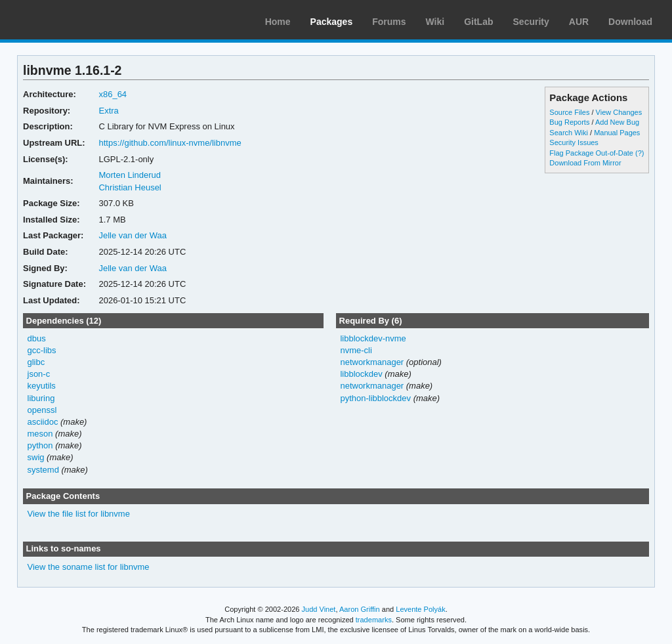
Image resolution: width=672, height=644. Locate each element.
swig (36, 457)
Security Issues (574, 142)
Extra (108, 111)
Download (630, 22)
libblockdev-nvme (373, 338)
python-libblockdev (375, 398)
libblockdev (361, 374)
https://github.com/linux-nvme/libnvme (170, 143)
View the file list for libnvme (79, 514)
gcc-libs (42, 350)
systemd (43, 470)
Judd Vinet (319, 609)
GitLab (478, 22)
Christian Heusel (130, 187)
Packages (332, 22)
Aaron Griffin (360, 609)
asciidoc (43, 422)
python (40, 445)
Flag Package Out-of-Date (591, 153)
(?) (640, 153)
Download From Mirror (585, 163)
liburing (41, 398)
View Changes (619, 112)
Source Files (569, 112)
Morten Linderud (130, 175)
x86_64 (113, 94)
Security (531, 22)
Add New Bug (617, 122)
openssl (42, 410)
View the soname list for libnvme (89, 567)
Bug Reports (569, 122)
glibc (36, 362)
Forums (389, 22)
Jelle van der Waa (132, 235)
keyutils (42, 386)
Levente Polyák (420, 609)
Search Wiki (569, 133)
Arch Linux (72, 20)
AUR (579, 22)
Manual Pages (617, 133)
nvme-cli (356, 350)
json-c (39, 374)
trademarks (374, 620)
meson (40, 434)
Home (278, 22)
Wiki (435, 22)
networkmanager (372, 362)
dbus (37, 338)
